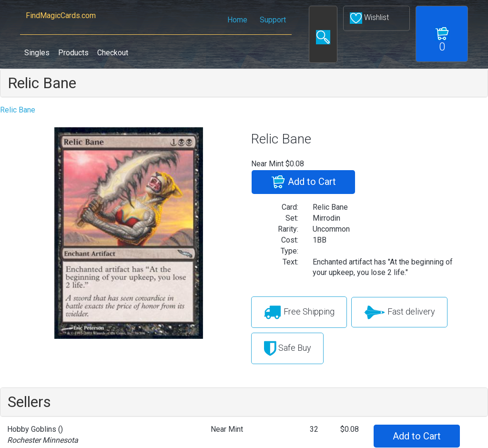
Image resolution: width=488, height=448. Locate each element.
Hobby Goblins (32, 429)
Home (237, 20)
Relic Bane (42, 83)
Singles (37, 53)
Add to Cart (303, 182)
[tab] (244, 83)
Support (273, 20)
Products (73, 53)
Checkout (113, 53)
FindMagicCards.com (61, 15)
